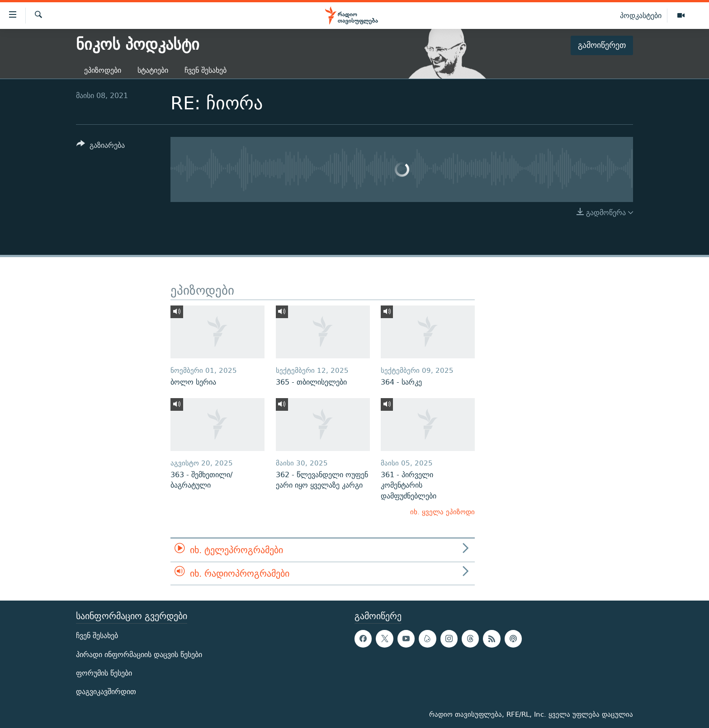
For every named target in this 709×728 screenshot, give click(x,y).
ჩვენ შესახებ (206, 70)
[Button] (101, 147)
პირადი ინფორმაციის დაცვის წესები (139, 655)
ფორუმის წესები (104, 673)
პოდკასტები (641, 15)
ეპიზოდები (103, 70)
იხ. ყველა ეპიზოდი (442, 512)
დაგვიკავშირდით (106, 692)
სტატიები (153, 70)
